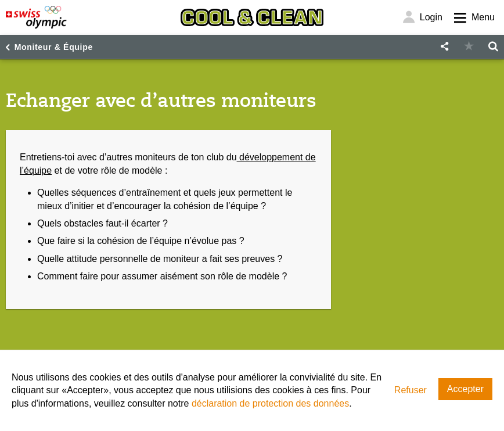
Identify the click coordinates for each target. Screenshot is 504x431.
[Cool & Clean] (252, 17)
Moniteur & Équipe (54, 47)
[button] (444, 47)
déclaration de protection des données (270, 403)
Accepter (465, 389)
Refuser (411, 390)
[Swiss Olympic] (36, 17)
